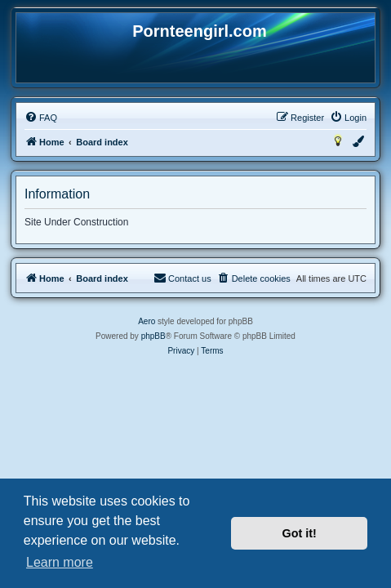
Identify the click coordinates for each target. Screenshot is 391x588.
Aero (147, 321)
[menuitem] (41, 118)
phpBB (153, 336)
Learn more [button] (60, 562)
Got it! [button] (300, 533)
